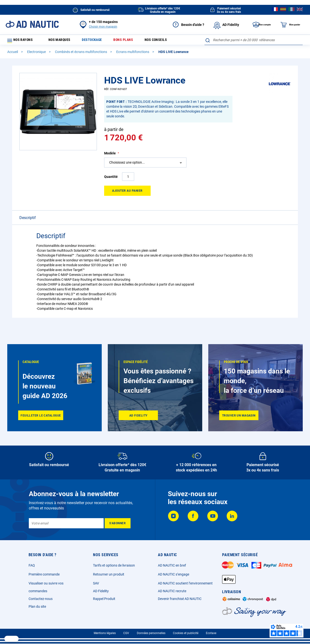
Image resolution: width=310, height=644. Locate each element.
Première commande (44, 574)
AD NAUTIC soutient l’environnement (185, 583)
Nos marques (62, 41)
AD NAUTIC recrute (172, 591)
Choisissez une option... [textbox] (127, 165)
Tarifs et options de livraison (114, 565)
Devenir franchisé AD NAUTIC (180, 599)
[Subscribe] (118, 523)
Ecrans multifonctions (133, 54)
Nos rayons (22, 41)
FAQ (32, 565)
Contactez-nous (41, 599)
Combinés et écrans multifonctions (81, 54)
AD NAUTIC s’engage (174, 574)
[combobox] (254, 40)
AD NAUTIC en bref (172, 565)
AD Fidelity (101, 591)
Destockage (97, 41)
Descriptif (28, 220)
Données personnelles (151, 633)
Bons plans (130, 41)
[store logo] (32, 24)
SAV (96, 583)
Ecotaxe (211, 633)
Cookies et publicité (186, 633)
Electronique (37, 54)
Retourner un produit (109, 574)
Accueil (13, 54)
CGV (126, 633)
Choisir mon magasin (103, 27)
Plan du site (37, 606)
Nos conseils (164, 41)
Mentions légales (105, 633)
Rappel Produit (104, 599)
